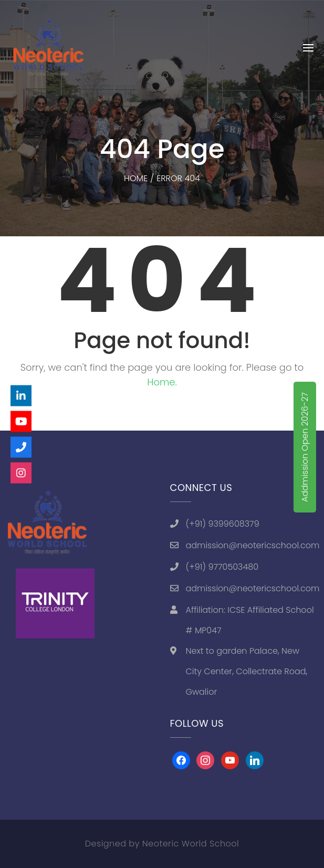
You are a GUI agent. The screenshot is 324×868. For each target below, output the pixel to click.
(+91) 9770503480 (222, 567)
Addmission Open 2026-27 (305, 447)
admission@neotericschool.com (253, 545)
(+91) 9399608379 (223, 524)
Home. (162, 382)
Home (136, 178)
